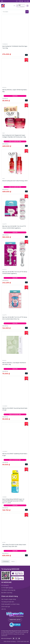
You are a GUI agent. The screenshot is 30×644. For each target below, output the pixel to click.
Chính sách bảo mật (23, 641)
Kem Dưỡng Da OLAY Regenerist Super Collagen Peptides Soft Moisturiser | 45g (14, 136)
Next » (13, 561)
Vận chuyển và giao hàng (9, 599)
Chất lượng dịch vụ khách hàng (10, 604)
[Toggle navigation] (27, 6)
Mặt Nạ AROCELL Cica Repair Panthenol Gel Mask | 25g (14, 364)
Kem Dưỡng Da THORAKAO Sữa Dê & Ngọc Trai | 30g (15, 47)
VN (28, 1)
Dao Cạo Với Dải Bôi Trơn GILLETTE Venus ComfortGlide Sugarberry (15, 273)
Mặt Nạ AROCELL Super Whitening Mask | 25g (15, 91)
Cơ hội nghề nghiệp (7, 588)
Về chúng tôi (5, 585)
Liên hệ (3, 609)
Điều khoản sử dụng (10, 641)
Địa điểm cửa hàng (7, 593)
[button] (21, 6)
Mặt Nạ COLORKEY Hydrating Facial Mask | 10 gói (15, 455)
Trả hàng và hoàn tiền (8, 602)
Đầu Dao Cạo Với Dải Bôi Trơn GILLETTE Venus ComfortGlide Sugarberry (14, 227)
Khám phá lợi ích (15, 620)
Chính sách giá (6, 607)
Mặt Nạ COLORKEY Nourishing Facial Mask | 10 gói (15, 409)
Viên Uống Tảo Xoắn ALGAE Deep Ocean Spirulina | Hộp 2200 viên (14, 545)
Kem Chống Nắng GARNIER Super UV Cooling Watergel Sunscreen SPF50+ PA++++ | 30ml (13, 501)
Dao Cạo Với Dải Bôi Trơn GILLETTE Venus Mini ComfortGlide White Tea (15, 318)
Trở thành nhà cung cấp (8, 590)
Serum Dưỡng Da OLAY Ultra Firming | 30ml (15, 181)
